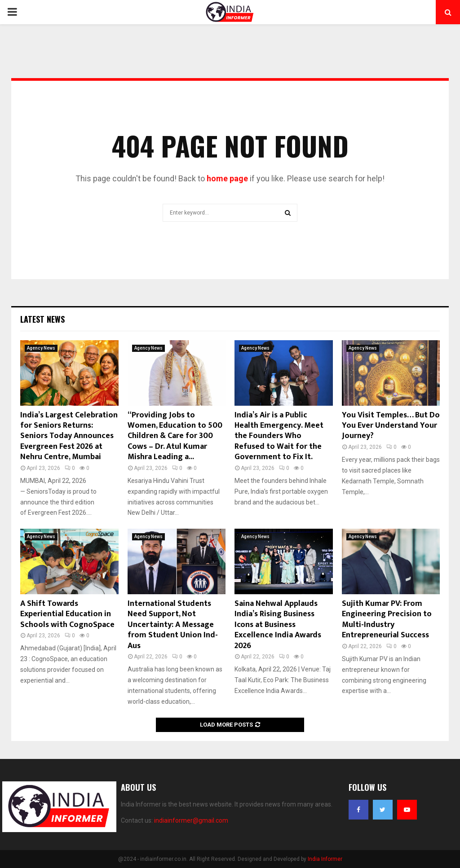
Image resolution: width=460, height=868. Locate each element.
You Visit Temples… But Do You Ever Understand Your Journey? (391, 426)
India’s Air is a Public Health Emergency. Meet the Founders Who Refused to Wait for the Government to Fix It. (279, 436)
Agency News (41, 348)
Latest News (42, 319)
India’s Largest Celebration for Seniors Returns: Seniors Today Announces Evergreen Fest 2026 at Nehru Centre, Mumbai (69, 436)
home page (227, 178)
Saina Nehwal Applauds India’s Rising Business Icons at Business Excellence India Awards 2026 (278, 625)
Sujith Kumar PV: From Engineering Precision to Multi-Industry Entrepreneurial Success (387, 619)
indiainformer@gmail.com (191, 820)
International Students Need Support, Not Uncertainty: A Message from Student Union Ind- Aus (173, 625)
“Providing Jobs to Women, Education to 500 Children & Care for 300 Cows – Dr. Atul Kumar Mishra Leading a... (175, 436)
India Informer (325, 859)
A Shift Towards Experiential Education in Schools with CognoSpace (67, 614)
